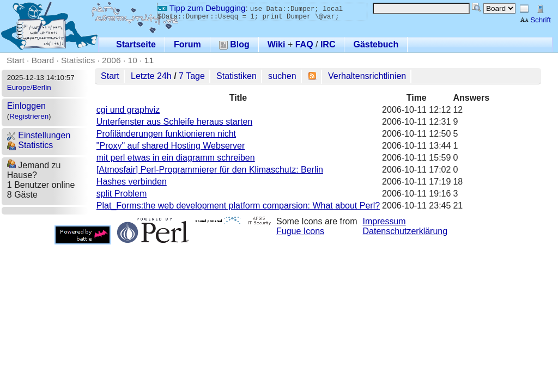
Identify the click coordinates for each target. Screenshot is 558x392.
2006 (111, 60)
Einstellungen (39, 135)
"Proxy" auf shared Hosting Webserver (171, 146)
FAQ (304, 44)
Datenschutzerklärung (405, 231)
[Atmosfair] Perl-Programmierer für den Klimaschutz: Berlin (210, 170)
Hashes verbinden (132, 182)
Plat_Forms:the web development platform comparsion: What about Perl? (238, 206)
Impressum (384, 221)
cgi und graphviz (128, 110)
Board (43, 60)
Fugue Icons (300, 231)
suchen (282, 76)
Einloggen (26, 106)
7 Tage (192, 76)
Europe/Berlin (29, 87)
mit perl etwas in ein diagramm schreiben (176, 158)
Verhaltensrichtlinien (367, 76)
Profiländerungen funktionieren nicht (166, 134)
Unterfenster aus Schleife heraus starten (174, 122)
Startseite (136, 44)
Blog (234, 44)
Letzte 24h (151, 76)
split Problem (122, 194)
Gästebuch (376, 44)
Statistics (78, 60)
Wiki (277, 44)
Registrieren (29, 116)
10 (133, 60)
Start (16, 60)
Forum (187, 44)
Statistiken (236, 76)
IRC (328, 44)
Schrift (535, 20)
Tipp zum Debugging (201, 8)
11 (149, 60)
